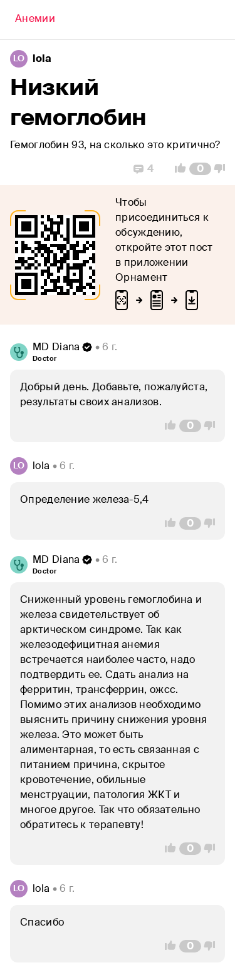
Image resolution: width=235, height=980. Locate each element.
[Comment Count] (200, 169)
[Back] (35, 20)
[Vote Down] (223, 169)
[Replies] (144, 169)
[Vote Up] (177, 169)
